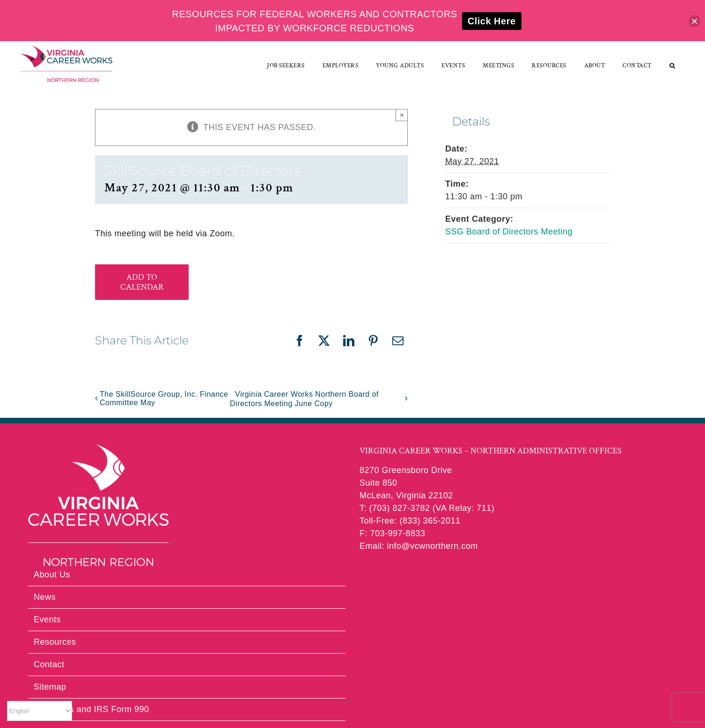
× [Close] (402, 115)
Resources (55, 642)
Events (47, 619)
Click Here (492, 21)
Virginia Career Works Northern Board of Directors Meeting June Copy (304, 399)
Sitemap (50, 687)
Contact (49, 664)
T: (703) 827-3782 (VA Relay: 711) (427, 508)
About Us (52, 575)
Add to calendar (142, 282)
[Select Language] (40, 711)
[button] (672, 66)
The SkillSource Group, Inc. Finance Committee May (164, 398)
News (45, 597)
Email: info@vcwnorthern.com (419, 546)
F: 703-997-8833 (393, 533)
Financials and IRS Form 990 (92, 709)
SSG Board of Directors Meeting (509, 232)
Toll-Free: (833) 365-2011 (410, 521)
